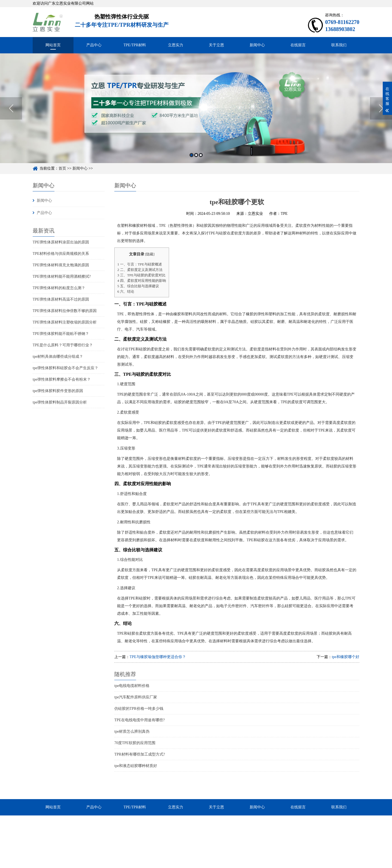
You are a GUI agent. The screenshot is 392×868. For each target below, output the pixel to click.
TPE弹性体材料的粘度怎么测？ (59, 288)
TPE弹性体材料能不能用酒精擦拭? (62, 276)
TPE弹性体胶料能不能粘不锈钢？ (61, 334)
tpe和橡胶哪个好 (346, 657)
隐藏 (150, 254)
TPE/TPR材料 (135, 45)
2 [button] (196, 172)
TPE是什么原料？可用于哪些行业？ (63, 345)
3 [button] (201, 172)
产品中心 (94, 45)
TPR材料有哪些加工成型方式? (140, 754)
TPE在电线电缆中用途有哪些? (140, 720)
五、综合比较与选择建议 (138, 286)
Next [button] (381, 125)
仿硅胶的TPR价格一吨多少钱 (139, 709)
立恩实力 (176, 45)
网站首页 (53, 45)
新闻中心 (257, 45)
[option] (196, 125)
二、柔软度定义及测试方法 (140, 270)
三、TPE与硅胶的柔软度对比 (141, 275)
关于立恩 (216, 45)
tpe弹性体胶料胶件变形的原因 (58, 391)
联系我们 (339, 45)
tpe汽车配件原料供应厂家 (136, 697)
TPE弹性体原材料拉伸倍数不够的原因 (65, 311)
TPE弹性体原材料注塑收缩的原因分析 (65, 322)
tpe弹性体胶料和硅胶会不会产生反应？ (65, 368)
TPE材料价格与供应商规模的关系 (61, 254)
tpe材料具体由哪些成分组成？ (58, 357)
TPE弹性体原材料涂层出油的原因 (61, 242)
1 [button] (192, 172)
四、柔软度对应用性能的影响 (142, 281)
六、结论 (126, 291)
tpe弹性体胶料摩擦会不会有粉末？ (62, 379)
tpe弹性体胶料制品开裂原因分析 (60, 402)
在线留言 (298, 45)
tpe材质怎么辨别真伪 (132, 731)
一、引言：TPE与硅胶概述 (140, 264)
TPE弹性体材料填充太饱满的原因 (61, 265)
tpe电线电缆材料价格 (132, 686)
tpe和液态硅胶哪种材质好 (136, 766)
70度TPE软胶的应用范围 (135, 743)
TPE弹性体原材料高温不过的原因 (61, 299)
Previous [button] (11, 125)
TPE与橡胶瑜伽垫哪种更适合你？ (158, 657)
